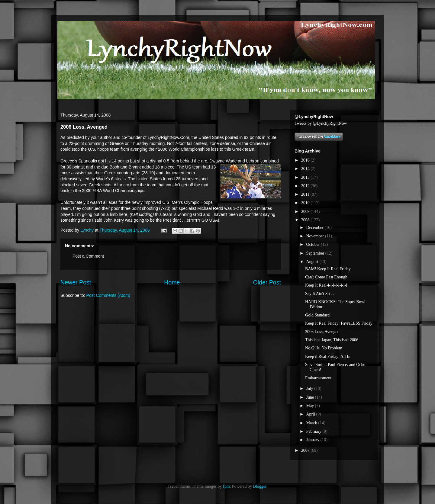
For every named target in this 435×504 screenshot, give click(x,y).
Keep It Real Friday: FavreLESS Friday (339, 323)
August (313, 262)
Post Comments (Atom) (108, 295)
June (310, 397)
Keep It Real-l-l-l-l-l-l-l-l (326, 285)
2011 (306, 194)
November (316, 236)
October (313, 244)
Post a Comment (88, 256)
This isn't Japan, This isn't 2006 (332, 340)
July (310, 388)
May (310, 406)
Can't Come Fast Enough (326, 277)
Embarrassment (318, 378)
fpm (226, 486)
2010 (306, 203)
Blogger (260, 486)
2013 (306, 177)
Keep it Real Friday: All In (328, 356)
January (313, 440)
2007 (306, 450)
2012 (306, 186)
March (312, 423)
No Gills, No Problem (324, 348)
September (316, 253)
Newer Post (76, 282)
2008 (306, 220)
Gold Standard (317, 315)
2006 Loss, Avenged (322, 332)
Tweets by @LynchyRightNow (321, 123)
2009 (306, 212)
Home (172, 282)
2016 (306, 160)
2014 (306, 169)
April (311, 414)
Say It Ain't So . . (319, 294)
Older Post (267, 282)
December (315, 228)
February (314, 431)
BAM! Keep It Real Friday (328, 269)
